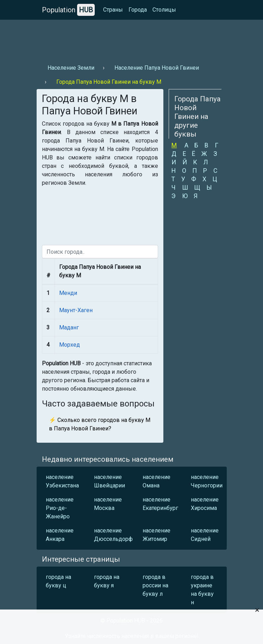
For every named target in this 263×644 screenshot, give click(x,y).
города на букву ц (58, 581)
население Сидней (205, 535)
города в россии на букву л (155, 585)
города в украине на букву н (202, 590)
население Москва (108, 504)
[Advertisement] (132, 39)
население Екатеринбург (159, 504)
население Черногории (207, 481)
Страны (113, 10)
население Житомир (156, 535)
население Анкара (60, 535)
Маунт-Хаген (76, 310)
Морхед (70, 345)
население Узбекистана (62, 481)
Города (138, 10)
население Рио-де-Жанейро (60, 508)
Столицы (164, 10)
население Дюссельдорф (110, 535)
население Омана (156, 481)
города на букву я (107, 581)
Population (68, 10)
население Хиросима (205, 504)
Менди (68, 293)
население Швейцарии (109, 481)
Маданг (69, 327)
